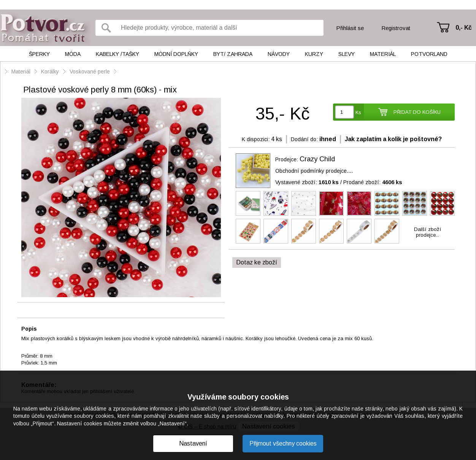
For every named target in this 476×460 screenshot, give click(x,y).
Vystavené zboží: (307, 182)
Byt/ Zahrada (233, 54)
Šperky (39, 54)
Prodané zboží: (373, 182)
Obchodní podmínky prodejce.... (314, 171)
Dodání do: (304, 139)
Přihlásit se (350, 28)
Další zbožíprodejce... (428, 232)
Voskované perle (90, 72)
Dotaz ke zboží (257, 262)
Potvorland (429, 54)
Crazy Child (317, 159)
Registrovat (396, 28)
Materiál (383, 54)
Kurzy (314, 54)
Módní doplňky (176, 54)
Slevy (347, 54)
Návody (279, 54)
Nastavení (193, 443)
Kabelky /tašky (117, 54)
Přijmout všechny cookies (283, 443)
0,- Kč (464, 28)
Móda (73, 54)
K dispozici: (256, 139)
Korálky (50, 72)
